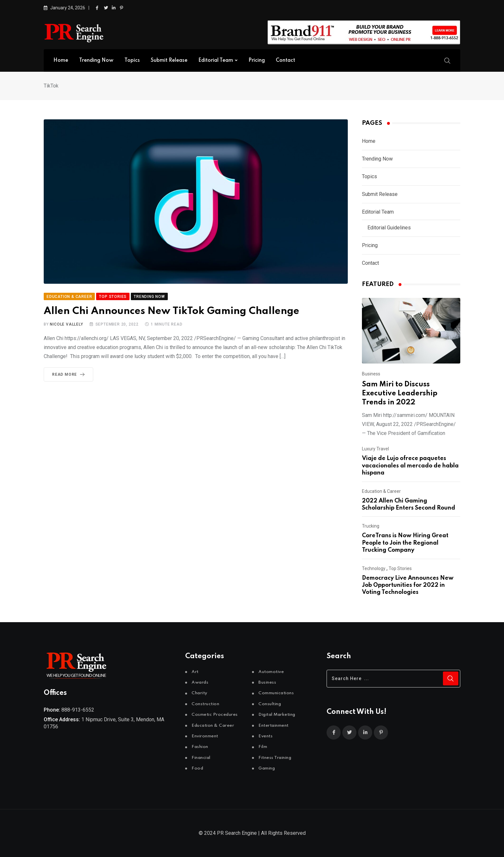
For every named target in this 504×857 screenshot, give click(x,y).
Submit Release (169, 60)
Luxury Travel (375, 449)
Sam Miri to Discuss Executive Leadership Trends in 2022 (400, 393)
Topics (132, 60)
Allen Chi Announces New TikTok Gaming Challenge (171, 311)
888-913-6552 (78, 710)
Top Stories (400, 568)
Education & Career (381, 491)
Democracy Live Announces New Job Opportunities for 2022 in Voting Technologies (408, 585)
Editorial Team (216, 60)
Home (61, 60)
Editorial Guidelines (389, 228)
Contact (285, 60)
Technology (374, 568)
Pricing (257, 60)
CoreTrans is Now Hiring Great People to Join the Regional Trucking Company (405, 543)
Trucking (371, 526)
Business (371, 374)
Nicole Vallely (66, 324)
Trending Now (96, 60)
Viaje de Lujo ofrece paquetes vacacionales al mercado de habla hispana (410, 466)
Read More (70, 374)
